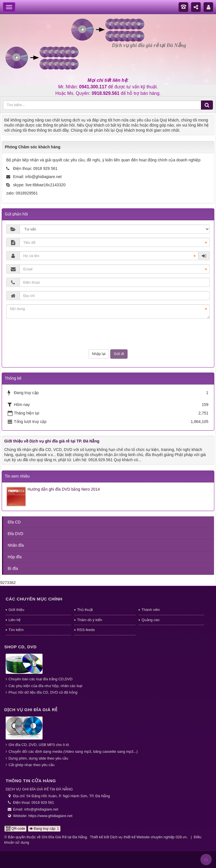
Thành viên (151, 610)
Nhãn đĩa (16, 545)
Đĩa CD (14, 522)
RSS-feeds (86, 630)
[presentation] (108, 334)
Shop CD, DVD (20, 647)
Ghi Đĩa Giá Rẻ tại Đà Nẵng (64, 837)
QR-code (15, 829)
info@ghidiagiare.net (44, 177)
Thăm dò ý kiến (90, 620)
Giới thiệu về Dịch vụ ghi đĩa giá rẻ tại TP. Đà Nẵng (52, 441)
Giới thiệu (16, 610)
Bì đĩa (13, 568)
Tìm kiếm (16, 630)
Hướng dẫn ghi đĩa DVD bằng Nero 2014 (64, 489)
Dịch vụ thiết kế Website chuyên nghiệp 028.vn (148, 837)
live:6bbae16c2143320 (45, 185)
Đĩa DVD (15, 534)
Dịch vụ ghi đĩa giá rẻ (31, 710)
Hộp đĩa (15, 557)
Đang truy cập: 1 (44, 829)
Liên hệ (14, 620)
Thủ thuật (85, 610)
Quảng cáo (150, 620)
